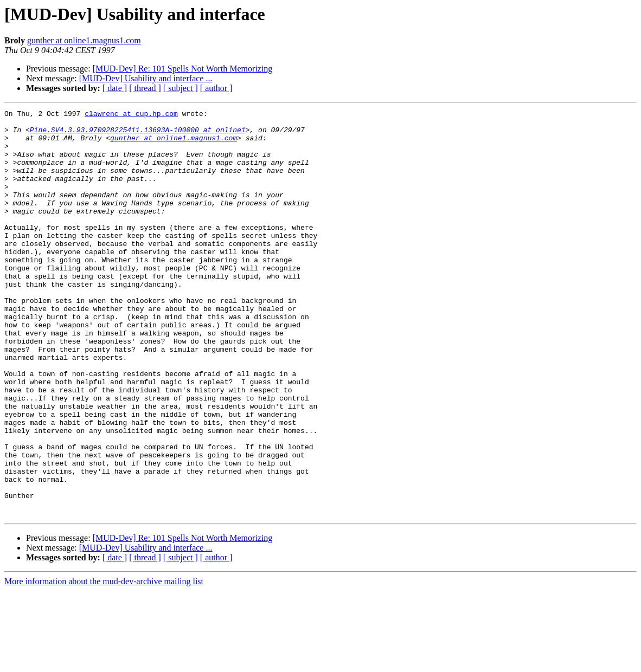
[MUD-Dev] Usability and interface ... (146, 78)
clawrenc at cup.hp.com (131, 115)
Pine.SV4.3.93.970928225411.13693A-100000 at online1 (138, 134)
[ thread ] (145, 88)
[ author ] (216, 88)
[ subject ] (181, 88)
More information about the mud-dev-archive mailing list (104, 663)
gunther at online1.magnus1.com (84, 40)
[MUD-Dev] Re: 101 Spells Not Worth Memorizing (183, 69)
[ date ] (115, 88)
